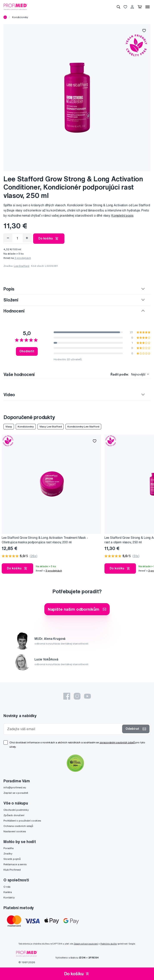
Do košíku (49, 239)
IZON (82, 957)
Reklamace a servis (15, 864)
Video (9, 395)
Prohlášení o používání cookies (22, 821)
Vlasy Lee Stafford (51, 426)
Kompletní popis (122, 216)
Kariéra (8, 892)
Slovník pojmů (12, 859)
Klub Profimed (12, 870)
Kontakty (9, 897)
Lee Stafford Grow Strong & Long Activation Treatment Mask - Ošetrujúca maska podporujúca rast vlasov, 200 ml (45, 540)
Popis (9, 289)
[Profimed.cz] (16, 7)
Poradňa (9, 848)
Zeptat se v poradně (16, 793)
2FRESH (93, 957)
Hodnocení (14, 311)
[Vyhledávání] (118, 7)
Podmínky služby (109, 944)
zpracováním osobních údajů (117, 742)
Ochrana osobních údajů (18, 826)
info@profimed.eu (15, 787)
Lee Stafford (22, 266)
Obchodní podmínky (16, 810)
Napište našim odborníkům (77, 609)
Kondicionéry (20, 17)
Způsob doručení (14, 815)
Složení (11, 300)
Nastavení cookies (15, 831)
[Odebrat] (8, 238)
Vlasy (9, 426)
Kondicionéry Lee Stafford (83, 426)
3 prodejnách (23, 258)
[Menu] (148, 7)
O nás (7, 887)
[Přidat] (27, 238)
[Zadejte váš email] (64, 729)
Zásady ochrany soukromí (86, 944)
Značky (8, 853)
